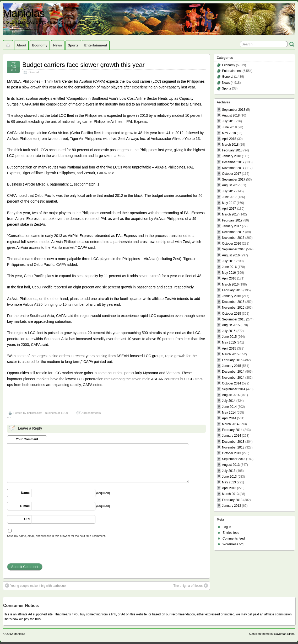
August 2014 (231, 395)
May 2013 (229, 482)
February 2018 (232, 150)
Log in (227, 527)
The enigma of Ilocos (191, 585)
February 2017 (232, 220)
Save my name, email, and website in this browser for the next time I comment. (56, 536)
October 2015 (232, 314)
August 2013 (231, 465)
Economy (40, 45)
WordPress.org (233, 544)
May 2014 (229, 413)
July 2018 (229, 121)
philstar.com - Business (42, 413)
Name (25, 493)
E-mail (25, 506)
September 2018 (234, 110)
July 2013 (229, 471)
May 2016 (229, 273)
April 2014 (229, 418)
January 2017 (232, 226)
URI (27, 519)
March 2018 (230, 145)
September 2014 (234, 389)
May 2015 (229, 342)
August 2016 (231, 255)
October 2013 (232, 453)
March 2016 (230, 284)
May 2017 (229, 203)
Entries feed (231, 533)
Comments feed (234, 539)
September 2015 (234, 319)
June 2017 (229, 197)
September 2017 (234, 180)
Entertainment (96, 45)
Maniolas (24, 13)
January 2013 (232, 506)
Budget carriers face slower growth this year (83, 65)
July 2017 (229, 191)
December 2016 (233, 232)
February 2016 (232, 290)
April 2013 (229, 488)
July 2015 (229, 331)
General (34, 72)
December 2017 (233, 162)
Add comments (91, 413)
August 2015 (231, 325)
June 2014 (229, 407)
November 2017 (233, 168)
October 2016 (232, 244)
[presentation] (47, 553)
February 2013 (232, 500)
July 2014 (229, 401)
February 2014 (232, 430)
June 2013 (229, 477)
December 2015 (233, 302)
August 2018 (231, 115)
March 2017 (230, 214)
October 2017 (232, 174)
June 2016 (229, 267)
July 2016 (229, 261)
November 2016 (233, 238)
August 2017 (231, 185)
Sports (73, 45)
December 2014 (233, 372)
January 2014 (232, 436)
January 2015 (232, 366)
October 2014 (232, 383)
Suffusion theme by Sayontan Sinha (272, 634)
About (21, 45)
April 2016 (229, 278)
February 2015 (232, 360)
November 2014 (233, 378)
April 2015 (229, 349)
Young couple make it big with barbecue (35, 585)
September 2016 (234, 249)
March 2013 (230, 494)
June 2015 (229, 337)
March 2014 (230, 424)
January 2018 (232, 156)
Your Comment (27, 439)
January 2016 (232, 296)
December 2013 (233, 442)
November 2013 (233, 447)
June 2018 (229, 127)
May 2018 (229, 133)
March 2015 (230, 354)
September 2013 (234, 459)
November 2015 (233, 308)
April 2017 (229, 209)
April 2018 (229, 139)
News (58, 45)
